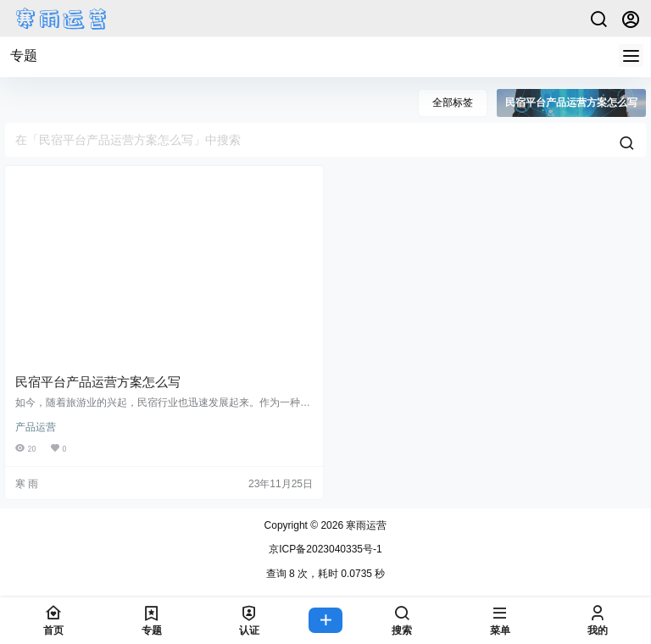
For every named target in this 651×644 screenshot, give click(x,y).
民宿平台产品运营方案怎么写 (98, 382)
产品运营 (36, 427)
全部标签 (453, 103)
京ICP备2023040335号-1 (325, 549)
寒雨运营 (365, 525)
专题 (24, 56)
